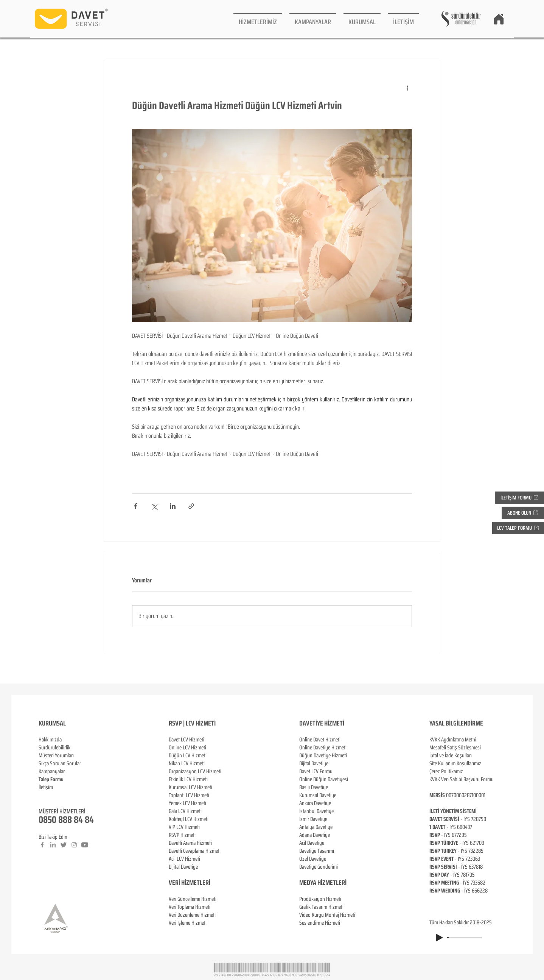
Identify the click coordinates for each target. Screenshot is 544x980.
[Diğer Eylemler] (407, 87)
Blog (43, 795)
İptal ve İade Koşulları (451, 755)
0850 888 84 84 (66, 820)
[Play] (439, 938)
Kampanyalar (52, 771)
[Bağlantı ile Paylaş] (191, 506)
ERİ (206, 883)
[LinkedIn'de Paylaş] (173, 506)
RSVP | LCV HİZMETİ (192, 723)
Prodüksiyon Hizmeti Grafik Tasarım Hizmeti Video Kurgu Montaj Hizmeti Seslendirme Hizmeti (327, 911)
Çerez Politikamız (446, 771)
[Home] (499, 19)
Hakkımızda (50, 740)
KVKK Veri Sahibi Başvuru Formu (462, 779)
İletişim (46, 787)
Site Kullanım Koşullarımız (455, 763)
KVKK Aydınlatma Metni (453, 740)
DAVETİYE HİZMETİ (322, 723)
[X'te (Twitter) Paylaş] (154, 506)
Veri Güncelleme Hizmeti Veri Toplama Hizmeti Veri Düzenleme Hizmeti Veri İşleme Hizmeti (193, 903)
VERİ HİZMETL (186, 883)
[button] (258, 19)
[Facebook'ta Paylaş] (136, 506)
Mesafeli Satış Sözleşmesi (455, 747)
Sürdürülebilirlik (54, 747)
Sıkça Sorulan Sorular (60, 763)
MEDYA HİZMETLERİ (323, 883)
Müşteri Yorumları (56, 755)
